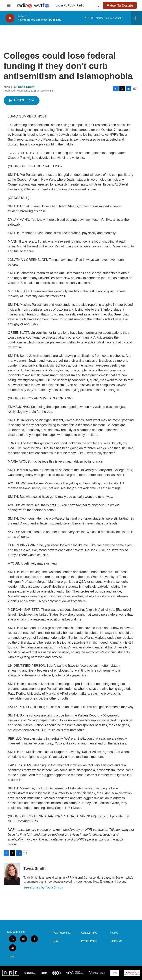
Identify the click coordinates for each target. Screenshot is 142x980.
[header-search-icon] (97, 5)
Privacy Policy (89, 941)
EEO (55, 941)
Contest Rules (89, 933)
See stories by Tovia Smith (43, 887)
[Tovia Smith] (12, 874)
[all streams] (137, 18)
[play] (10, 18)
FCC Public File (61, 933)
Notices (114, 933)
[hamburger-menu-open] (9, 5)
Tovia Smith (26, 87)
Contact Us (116, 941)
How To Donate (121, 6)
